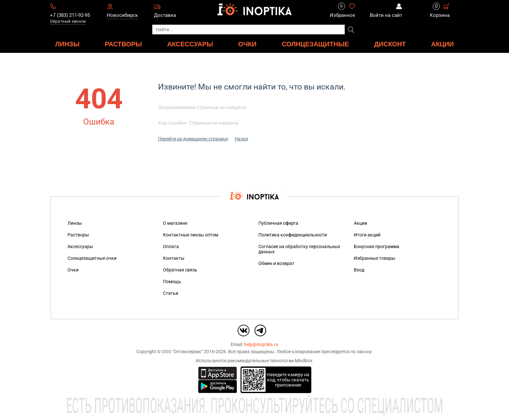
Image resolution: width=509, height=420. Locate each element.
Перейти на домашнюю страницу (193, 139)
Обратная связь (180, 270)
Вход (359, 270)
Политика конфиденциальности (293, 235)
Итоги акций (367, 235)
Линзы (75, 223)
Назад (241, 139)
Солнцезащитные (315, 44)
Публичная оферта (278, 223)
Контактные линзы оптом (191, 235)
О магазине (175, 223)
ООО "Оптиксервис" (182, 352)
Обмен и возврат (276, 263)
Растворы (78, 235)
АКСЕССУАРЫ (190, 44)
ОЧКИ (247, 44)
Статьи (171, 293)
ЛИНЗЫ (67, 44)
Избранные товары (375, 258)
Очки (73, 270)
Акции (442, 44)
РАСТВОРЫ (123, 44)
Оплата (171, 246)
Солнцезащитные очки (92, 258)
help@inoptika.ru (261, 344)
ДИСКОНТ (390, 44)
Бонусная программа (377, 246)
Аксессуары (80, 246)
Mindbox (304, 361)
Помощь (172, 282)
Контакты (174, 258)
